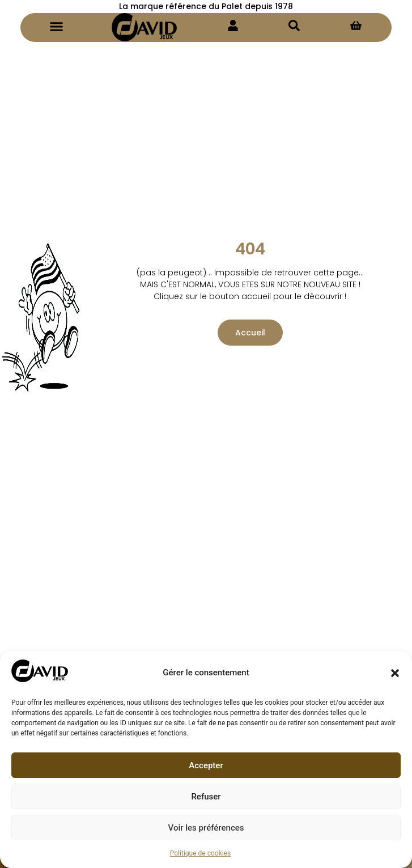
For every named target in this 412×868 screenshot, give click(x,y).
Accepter (206, 765)
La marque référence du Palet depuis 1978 (206, 6)
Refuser (206, 797)
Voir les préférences (206, 828)
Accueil (250, 333)
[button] (395, 673)
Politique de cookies (200, 853)
